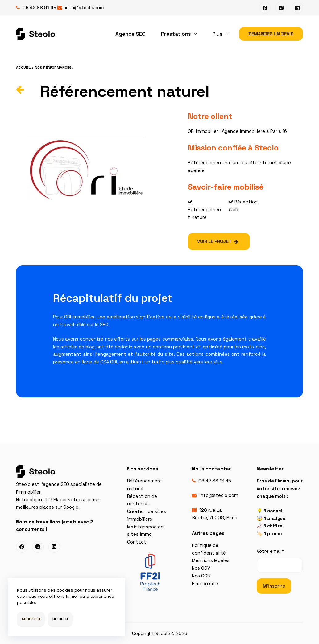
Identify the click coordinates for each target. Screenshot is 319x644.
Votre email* (280, 561)
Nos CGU (201, 576)
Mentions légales (211, 560)
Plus (222, 34)
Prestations (180, 34)
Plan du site (205, 583)
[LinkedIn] (297, 8)
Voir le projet (218, 241)
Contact (137, 542)
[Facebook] (265, 8)
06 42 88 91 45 (39, 8)
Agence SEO (130, 34)
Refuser (60, 619)
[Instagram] (281, 8)
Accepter (31, 619)
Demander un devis (271, 34)
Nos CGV (201, 568)
